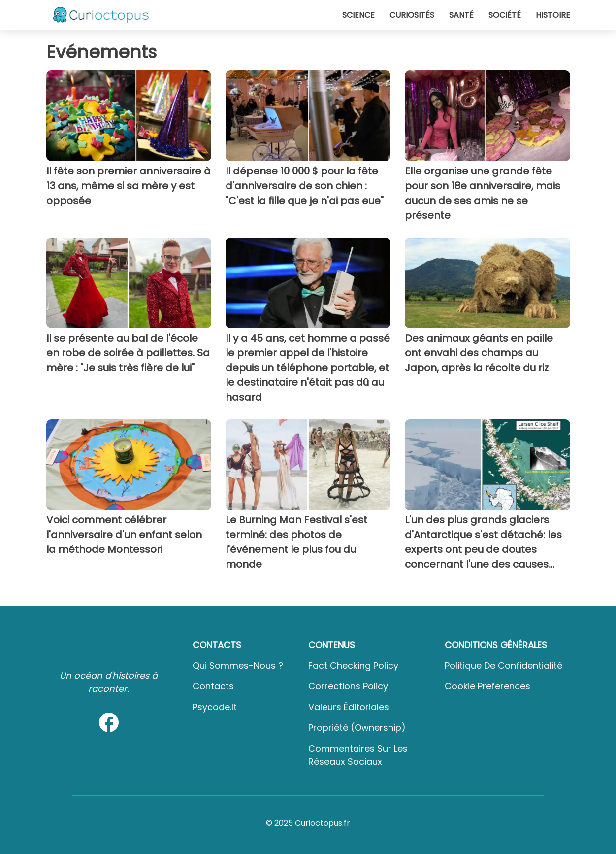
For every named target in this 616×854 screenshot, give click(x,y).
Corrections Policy (348, 686)
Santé (461, 15)
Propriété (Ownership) (357, 728)
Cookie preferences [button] (487, 686)
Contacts (213, 686)
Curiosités (412, 15)
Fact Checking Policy (353, 666)
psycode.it (215, 707)
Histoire (553, 15)
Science (358, 15)
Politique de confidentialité (503, 666)
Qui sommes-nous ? (238, 666)
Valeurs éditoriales (349, 707)
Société (505, 15)
